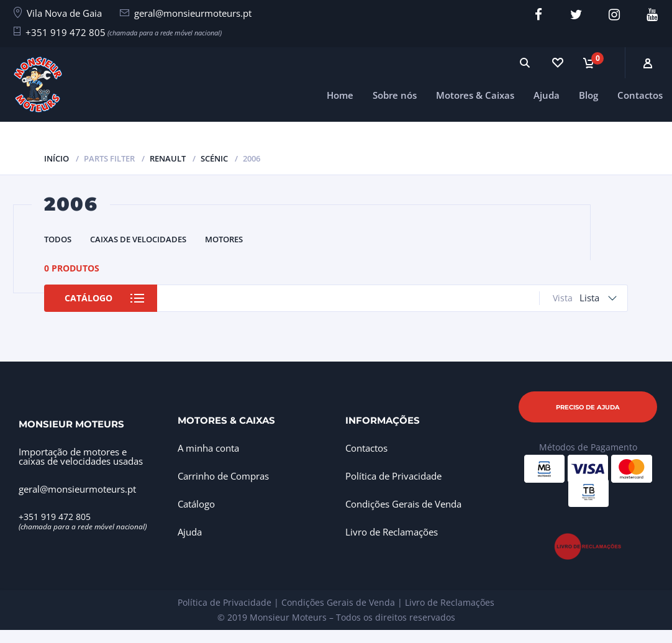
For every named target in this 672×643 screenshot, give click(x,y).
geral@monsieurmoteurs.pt (193, 13)
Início (57, 158)
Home (340, 95)
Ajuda (547, 95)
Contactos (640, 95)
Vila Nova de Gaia (64, 13)
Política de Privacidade (393, 476)
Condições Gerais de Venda (403, 504)
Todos (58, 239)
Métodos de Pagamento (588, 447)
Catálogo (89, 298)
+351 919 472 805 (66, 32)
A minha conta (208, 448)
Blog (588, 95)
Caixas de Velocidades (138, 239)
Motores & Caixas (475, 95)
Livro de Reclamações (392, 532)
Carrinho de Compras (223, 476)
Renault (168, 158)
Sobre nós (395, 95)
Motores (224, 239)
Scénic (214, 158)
